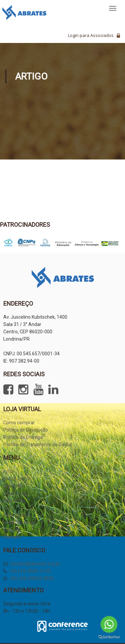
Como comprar (19, 423)
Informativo (16, 515)
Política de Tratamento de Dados (38, 445)
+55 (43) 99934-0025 (31, 578)
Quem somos (17, 479)
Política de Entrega (23, 437)
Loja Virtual (15, 493)
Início (9, 471)
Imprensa (13, 486)
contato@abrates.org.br (35, 564)
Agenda (12, 530)
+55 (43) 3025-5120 (30, 571)
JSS (8, 508)
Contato (12, 537)
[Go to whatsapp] (109, 624)
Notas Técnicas (19, 522)
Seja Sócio (14, 500)
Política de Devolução (26, 430)
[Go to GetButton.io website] (109, 637)
